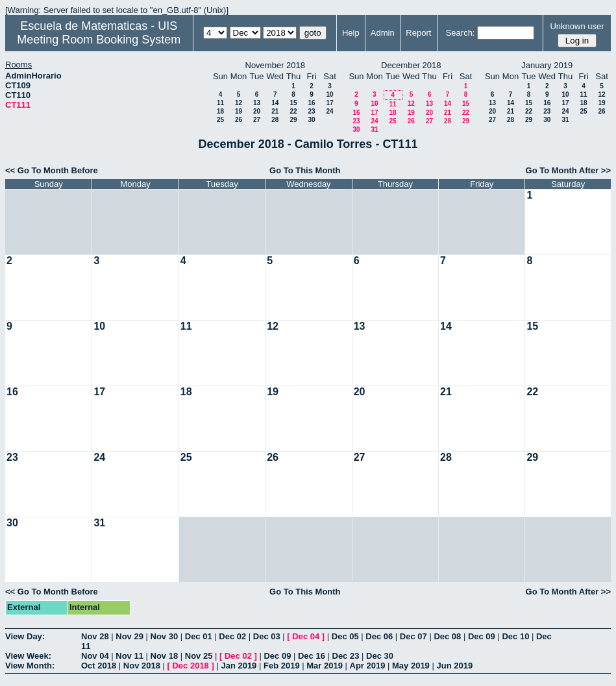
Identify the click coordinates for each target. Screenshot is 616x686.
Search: (461, 33)
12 (239, 103)
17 (329, 103)
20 (257, 111)
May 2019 (411, 666)
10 (329, 94)
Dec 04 (306, 636)
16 (311, 103)
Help (351, 33)
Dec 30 (380, 656)
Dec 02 (232, 636)
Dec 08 (447, 636)
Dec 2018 (190, 666)
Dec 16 (312, 656)
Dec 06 (379, 636)
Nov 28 (95, 636)
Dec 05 (345, 636)
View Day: (25, 636)
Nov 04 (95, 656)
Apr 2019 (368, 666)
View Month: (30, 666)
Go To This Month (305, 170)
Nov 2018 (142, 666)
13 (257, 103)
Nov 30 (165, 636)
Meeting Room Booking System (99, 40)
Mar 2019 (325, 666)
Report (418, 33)
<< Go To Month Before (52, 170)
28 (275, 120)
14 (275, 103)
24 (329, 111)
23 (311, 111)
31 (374, 129)
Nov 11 (129, 656)
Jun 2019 (454, 666)
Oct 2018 (99, 666)
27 (257, 120)
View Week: (28, 656)
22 (293, 111)
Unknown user (577, 26)
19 (239, 111)
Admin (383, 33)
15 (293, 103)
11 (220, 103)
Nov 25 (199, 656)
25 (220, 120)
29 (293, 120)
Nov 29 (129, 636)
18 (220, 111)
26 (239, 120)
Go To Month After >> (568, 170)
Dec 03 (267, 636)
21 (275, 111)
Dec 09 (482, 636)
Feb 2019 (282, 666)
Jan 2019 (239, 666)
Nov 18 (165, 656)
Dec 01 (199, 636)
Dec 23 (346, 656)
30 (311, 120)
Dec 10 (515, 636)
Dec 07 (413, 636)
